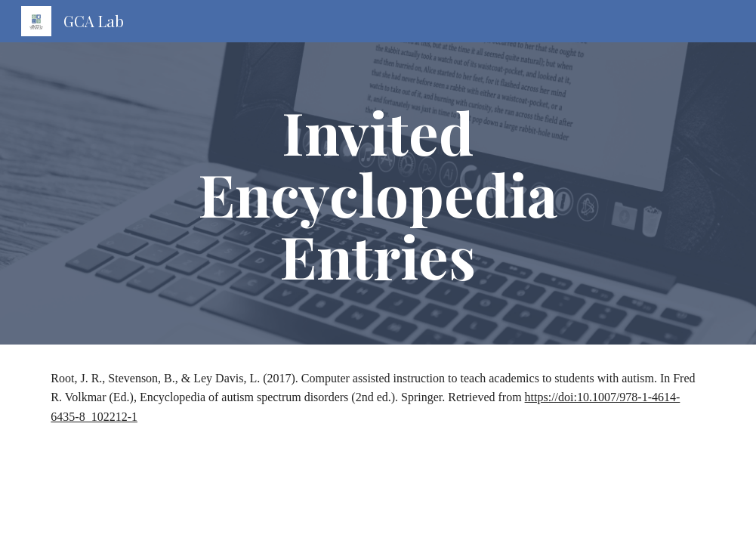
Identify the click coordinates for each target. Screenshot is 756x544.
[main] (378, 193)
